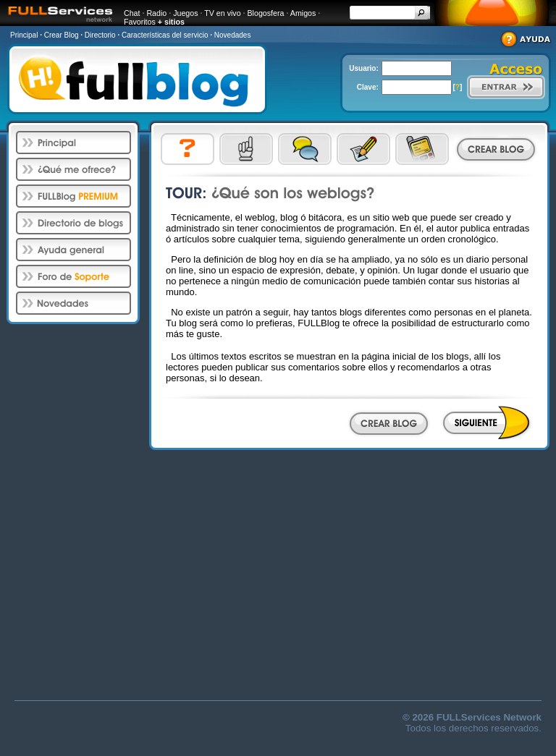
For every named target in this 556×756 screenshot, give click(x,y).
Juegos (185, 13)
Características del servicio (165, 35)
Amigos (303, 13)
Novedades (233, 35)
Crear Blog (62, 35)
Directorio (100, 35)
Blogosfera (266, 13)
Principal (24, 35)
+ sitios (171, 22)
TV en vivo (222, 13)
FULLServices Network (489, 717)
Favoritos (140, 22)
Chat (132, 13)
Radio (156, 13)
